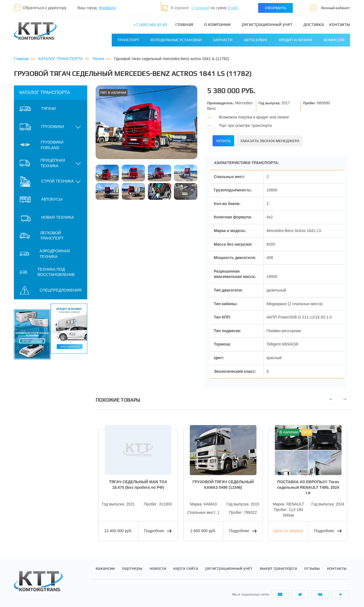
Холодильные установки (176, 40)
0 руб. (233, 8)
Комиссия (334, 40)
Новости (158, 566)
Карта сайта (186, 566)
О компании (217, 24)
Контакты (340, 24)
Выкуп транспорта (278, 566)
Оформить (276, 8)
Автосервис (256, 40)
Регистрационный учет (267, 24)
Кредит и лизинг (296, 40)
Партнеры (132, 566)
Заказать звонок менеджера (281, 140)
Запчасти (223, 40)
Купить (226, 140)
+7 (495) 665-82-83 (150, 25)
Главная (184, 24)
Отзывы (312, 566)
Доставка (314, 24)
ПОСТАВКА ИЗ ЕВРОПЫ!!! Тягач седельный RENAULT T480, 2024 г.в (308, 485)
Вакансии (105, 566)
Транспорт (128, 40)
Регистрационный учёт (229, 566)
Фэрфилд (107, 8)
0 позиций (200, 8)
